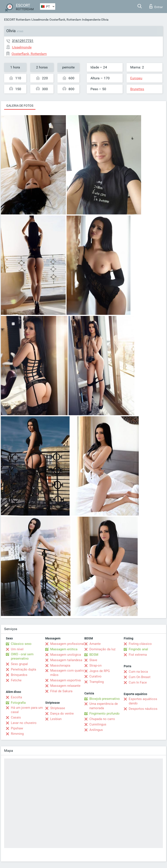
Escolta (16, 697)
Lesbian (56, 719)
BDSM (94, 655)
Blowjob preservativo (105, 699)
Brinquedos (19, 675)
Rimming (17, 734)
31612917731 (23, 41)
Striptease (58, 708)
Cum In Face (138, 682)
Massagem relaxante (65, 686)
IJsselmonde (40, 20)
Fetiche (16, 680)
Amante (95, 644)
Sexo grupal (19, 664)
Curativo (95, 676)
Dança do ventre (62, 714)
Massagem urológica (66, 655)
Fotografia (18, 703)
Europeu (136, 78)
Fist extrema (138, 655)
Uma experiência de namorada (104, 706)
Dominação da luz (102, 649)
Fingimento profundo (104, 714)
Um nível (17, 649)
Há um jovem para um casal (27, 710)
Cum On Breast (140, 677)
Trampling (97, 682)
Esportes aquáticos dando (143, 701)
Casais (16, 717)
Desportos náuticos (143, 709)
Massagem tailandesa (66, 660)
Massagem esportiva (65, 680)
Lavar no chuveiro (24, 723)
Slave (93, 660)
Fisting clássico (140, 644)
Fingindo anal (138, 649)
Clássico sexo (21, 644)
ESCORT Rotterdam (17, 20)
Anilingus (96, 730)
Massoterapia (60, 666)
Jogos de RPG (100, 671)
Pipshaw (17, 728)
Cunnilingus (98, 724)
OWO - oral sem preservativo (22, 656)
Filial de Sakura (61, 691)
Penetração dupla (23, 669)
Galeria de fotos (20, 106)
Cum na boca (138, 672)
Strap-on (95, 666)
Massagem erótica (64, 649)
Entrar (156, 6)
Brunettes (137, 89)
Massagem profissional (67, 644)
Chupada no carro (102, 719)
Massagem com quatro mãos (67, 673)
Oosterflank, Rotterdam (65, 20)
